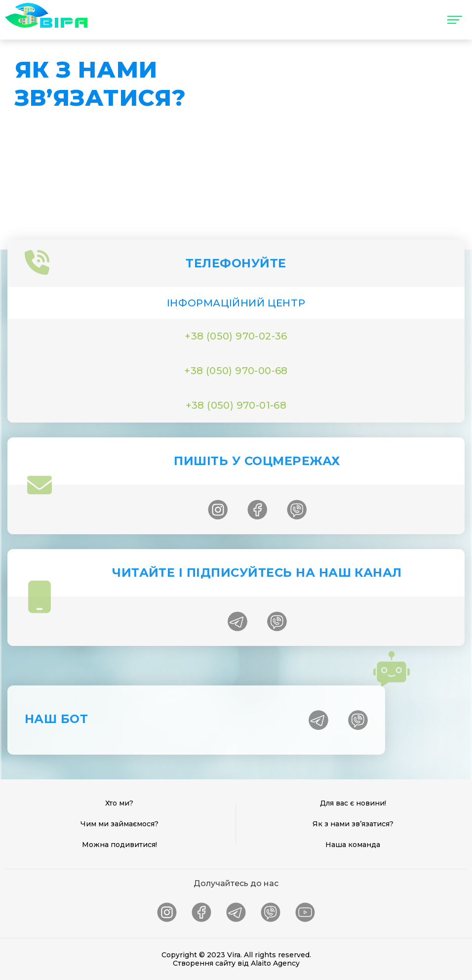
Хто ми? (119, 803)
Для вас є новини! (353, 803)
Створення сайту (204, 963)
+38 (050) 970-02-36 (236, 336)
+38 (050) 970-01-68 (236, 405)
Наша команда (353, 845)
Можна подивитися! (119, 845)
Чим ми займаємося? (119, 824)
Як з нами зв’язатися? (353, 824)
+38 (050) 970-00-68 (236, 371)
